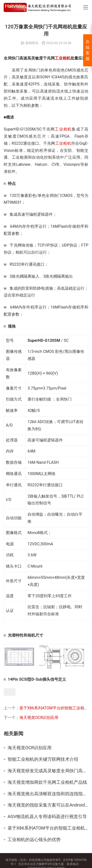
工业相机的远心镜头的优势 (34, 840)
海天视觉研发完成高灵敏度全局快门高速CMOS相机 (48, 771)
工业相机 (63, 58)
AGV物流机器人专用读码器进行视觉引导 (47, 817)
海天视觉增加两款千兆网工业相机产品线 (47, 782)
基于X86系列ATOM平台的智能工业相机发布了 (48, 828)
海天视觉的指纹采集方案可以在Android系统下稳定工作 (48, 805)
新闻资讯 (32, 43)
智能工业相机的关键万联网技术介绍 (43, 759)
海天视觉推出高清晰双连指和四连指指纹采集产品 (48, 794)
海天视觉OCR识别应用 (39, 718)
